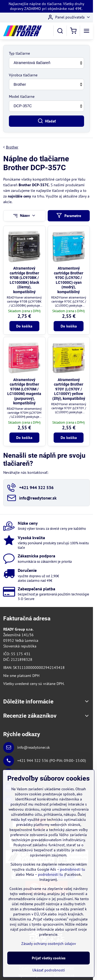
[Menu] (86, 31)
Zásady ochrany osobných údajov (49, 945)
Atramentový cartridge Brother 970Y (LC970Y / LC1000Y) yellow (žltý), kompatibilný (69, 389)
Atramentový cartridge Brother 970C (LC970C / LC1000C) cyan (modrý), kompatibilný (69, 280)
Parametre (69, 216)
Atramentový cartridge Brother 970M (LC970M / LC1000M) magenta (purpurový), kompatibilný (24, 392)
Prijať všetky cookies (49, 959)
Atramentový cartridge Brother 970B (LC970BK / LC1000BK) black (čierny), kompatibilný (24, 280)
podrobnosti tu (73, 871)
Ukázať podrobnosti (49, 971)
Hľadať (47, 121)
